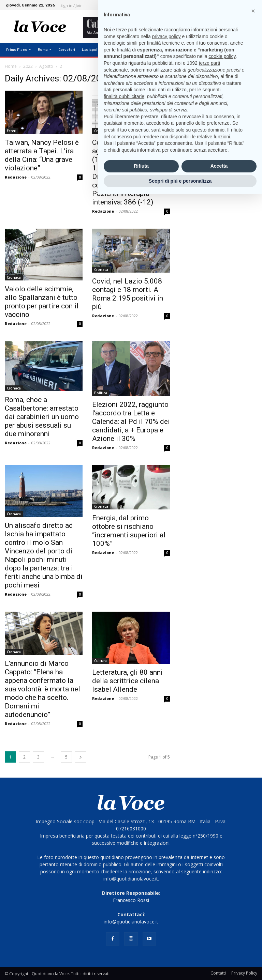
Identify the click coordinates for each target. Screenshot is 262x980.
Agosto (46, 66)
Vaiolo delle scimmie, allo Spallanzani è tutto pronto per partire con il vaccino (42, 302)
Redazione (16, 177)
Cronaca (101, 131)
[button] (249, 50)
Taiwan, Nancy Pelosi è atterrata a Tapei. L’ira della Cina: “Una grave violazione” (42, 155)
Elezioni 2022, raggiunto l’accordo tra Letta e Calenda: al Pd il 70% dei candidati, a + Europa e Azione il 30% (131, 422)
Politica (101, 393)
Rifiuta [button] (141, 952)
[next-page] (81, 757)
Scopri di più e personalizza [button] (180, 967)
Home (11, 66)
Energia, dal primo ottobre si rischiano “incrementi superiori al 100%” (129, 531)
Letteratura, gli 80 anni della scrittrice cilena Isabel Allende (127, 681)
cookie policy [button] (222, 842)
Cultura (100, 661)
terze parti (209, 849)
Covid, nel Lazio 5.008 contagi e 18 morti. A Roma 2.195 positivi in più (128, 294)
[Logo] (40, 27)
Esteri (12, 131)
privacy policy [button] (166, 822)
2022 (28, 66)
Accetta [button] (219, 952)
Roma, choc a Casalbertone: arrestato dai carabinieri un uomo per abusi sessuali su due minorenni (42, 417)
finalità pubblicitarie (124, 882)
